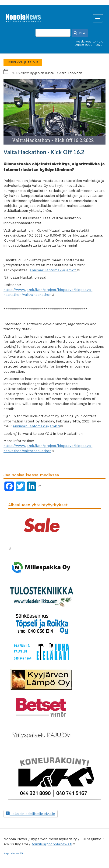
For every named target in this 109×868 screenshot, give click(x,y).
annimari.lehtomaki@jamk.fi (55, 270)
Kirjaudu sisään (14, 853)
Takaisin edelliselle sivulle (31, 814)
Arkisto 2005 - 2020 (89, 45)
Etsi (79, 33)
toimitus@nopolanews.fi (54, 844)
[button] (54, 112)
